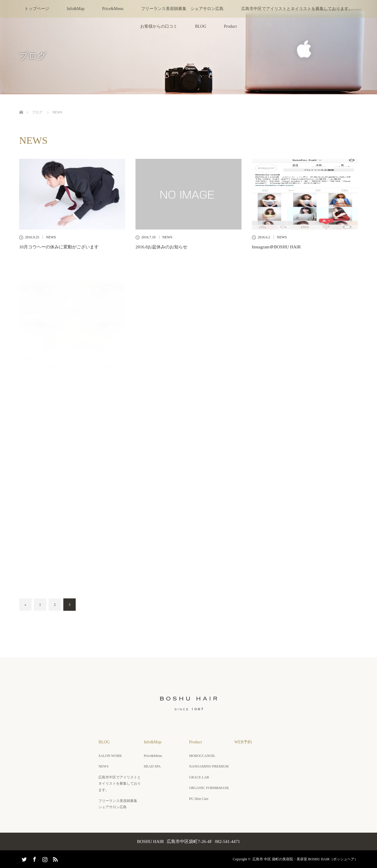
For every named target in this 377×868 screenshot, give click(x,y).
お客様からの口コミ (159, 26)
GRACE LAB (199, 777)
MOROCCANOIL (202, 756)
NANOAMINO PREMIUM (209, 766)
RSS (54, 858)
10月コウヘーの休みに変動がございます (59, 247)
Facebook (34, 858)
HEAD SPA (152, 766)
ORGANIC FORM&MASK (209, 788)
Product (230, 26)
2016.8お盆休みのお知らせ (161, 247)
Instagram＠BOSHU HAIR (276, 247)
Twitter (24, 858)
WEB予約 (243, 742)
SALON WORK (110, 756)
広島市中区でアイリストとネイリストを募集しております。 (297, 9)
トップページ (37, 9)
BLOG (201, 26)
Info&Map (76, 9)
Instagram (44, 858)
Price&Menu (113, 9)
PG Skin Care (199, 799)
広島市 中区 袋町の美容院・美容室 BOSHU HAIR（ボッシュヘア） (305, 859)
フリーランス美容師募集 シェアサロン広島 (182, 9)
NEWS (51, 237)
